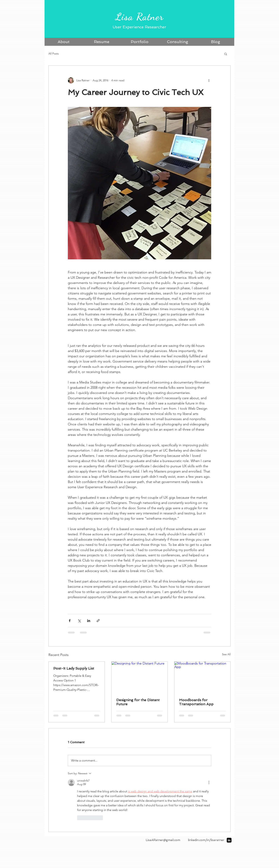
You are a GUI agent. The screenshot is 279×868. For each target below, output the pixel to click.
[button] (226, 54)
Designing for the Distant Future (138, 702)
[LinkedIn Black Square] (229, 840)
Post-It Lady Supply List (74, 668)
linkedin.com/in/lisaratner (206, 840)
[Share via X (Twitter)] (79, 621)
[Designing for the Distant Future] (140, 677)
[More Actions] (209, 782)
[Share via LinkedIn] (89, 621)
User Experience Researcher (139, 27)
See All (226, 654)
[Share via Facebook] (70, 621)
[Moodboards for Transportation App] (202, 677)
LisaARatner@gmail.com (163, 840)
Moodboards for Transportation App (196, 702)
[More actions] (209, 80)
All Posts (54, 54)
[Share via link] (98, 621)
